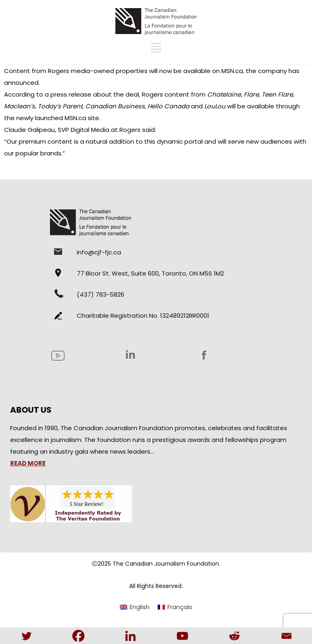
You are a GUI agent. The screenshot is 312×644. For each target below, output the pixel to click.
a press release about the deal (92, 94)
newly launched (40, 118)
